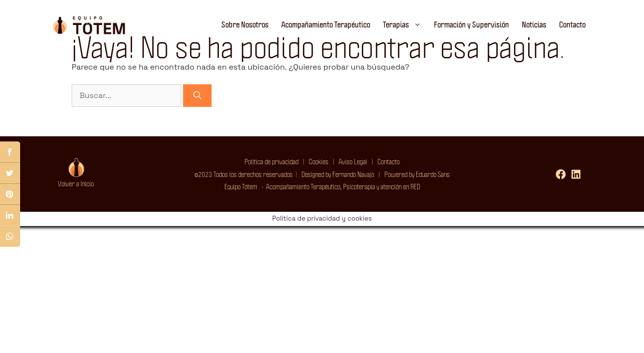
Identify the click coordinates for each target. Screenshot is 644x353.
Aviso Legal (353, 161)
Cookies (316, 161)
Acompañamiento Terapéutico (326, 24)
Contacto (572, 24)
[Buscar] (197, 96)
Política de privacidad (271, 161)
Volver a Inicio (76, 183)
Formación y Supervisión (471, 24)
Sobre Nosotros (245, 24)
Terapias (405, 25)
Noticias (534, 24)
